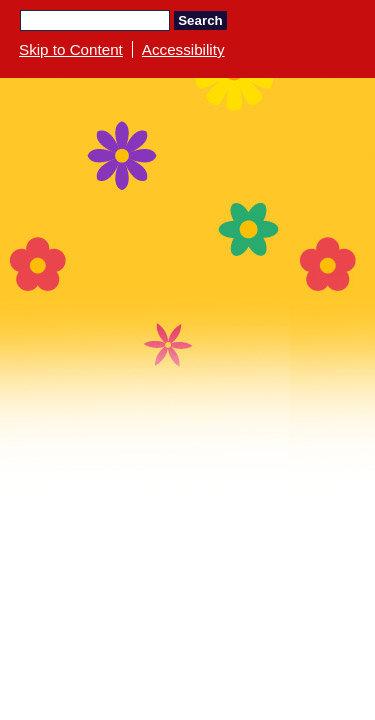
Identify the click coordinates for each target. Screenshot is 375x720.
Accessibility (183, 49)
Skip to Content (71, 49)
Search (200, 20)
